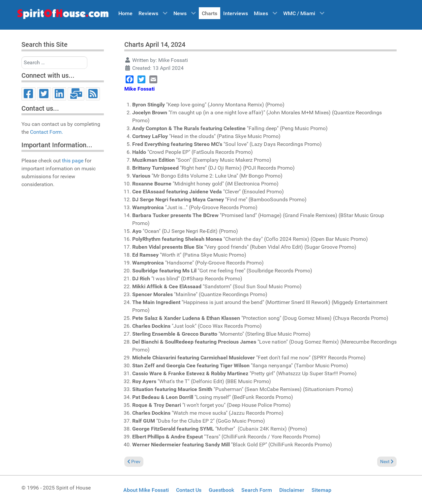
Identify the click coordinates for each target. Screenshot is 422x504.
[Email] (76, 94)
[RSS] (93, 94)
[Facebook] (29, 94)
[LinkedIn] (60, 94)
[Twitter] (44, 94)
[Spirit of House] (63, 15)
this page (73, 161)
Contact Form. (46, 132)
